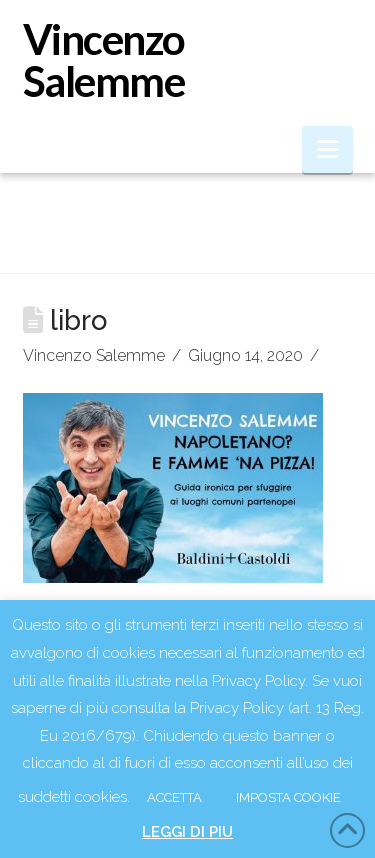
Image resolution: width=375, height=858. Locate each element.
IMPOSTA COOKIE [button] (288, 797)
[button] (327, 149)
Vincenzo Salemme (104, 60)
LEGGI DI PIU (187, 832)
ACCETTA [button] (174, 797)
